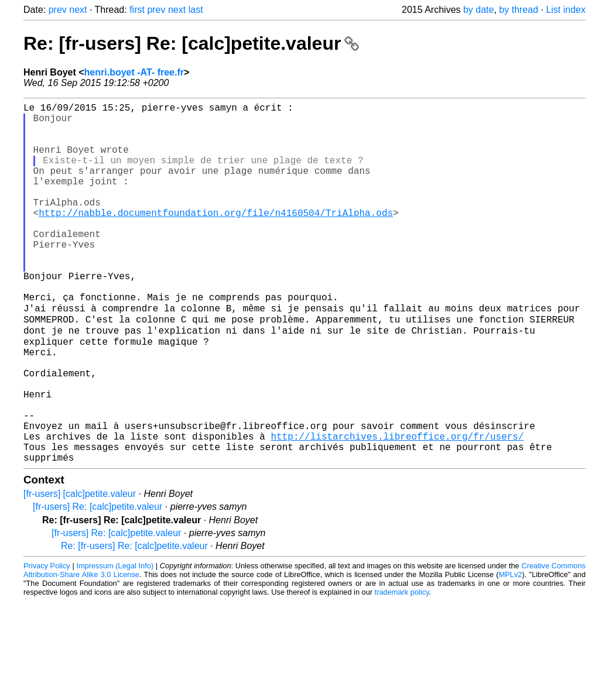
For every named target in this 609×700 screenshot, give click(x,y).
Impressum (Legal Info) (115, 643)
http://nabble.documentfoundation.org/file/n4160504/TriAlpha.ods (216, 238)
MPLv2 (511, 652)
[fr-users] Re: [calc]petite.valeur (97, 584)
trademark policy (402, 669)
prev (58, 10)
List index (566, 10)
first (137, 10)
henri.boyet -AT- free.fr (134, 72)
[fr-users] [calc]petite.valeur (80, 571)
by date (478, 10)
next (78, 10)
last (196, 10)
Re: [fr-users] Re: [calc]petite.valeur (191, 43)
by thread (519, 10)
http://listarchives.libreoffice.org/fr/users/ (397, 509)
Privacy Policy (47, 643)
